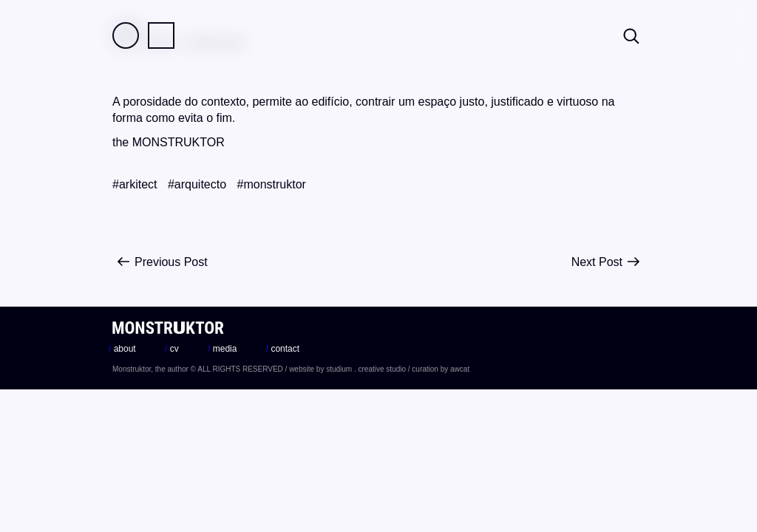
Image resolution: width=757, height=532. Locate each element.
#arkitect (135, 184)
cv (172, 349)
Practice (161, 35)
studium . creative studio (366, 369)
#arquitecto (197, 184)
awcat (460, 369)
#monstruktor (272, 184)
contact (283, 349)
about (122, 349)
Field (126, 35)
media (222, 349)
